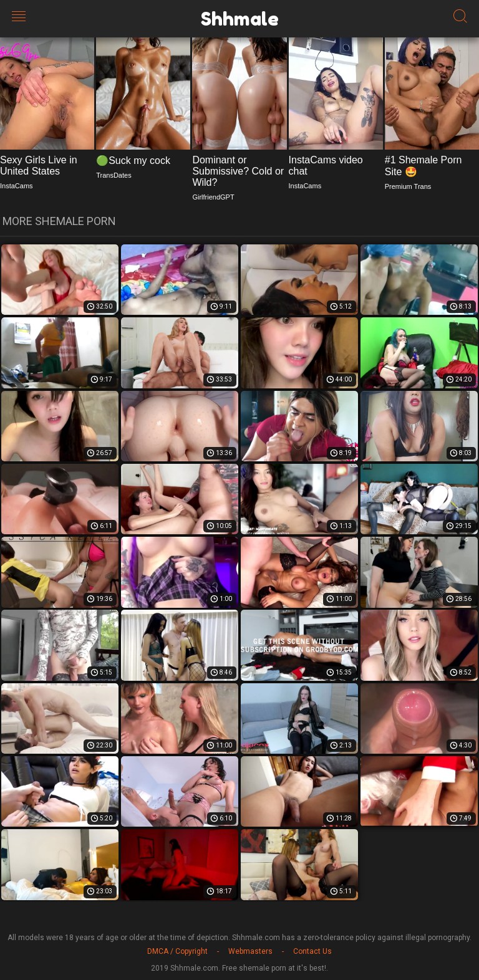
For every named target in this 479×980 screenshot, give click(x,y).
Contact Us (312, 951)
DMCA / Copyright (177, 951)
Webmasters (250, 951)
